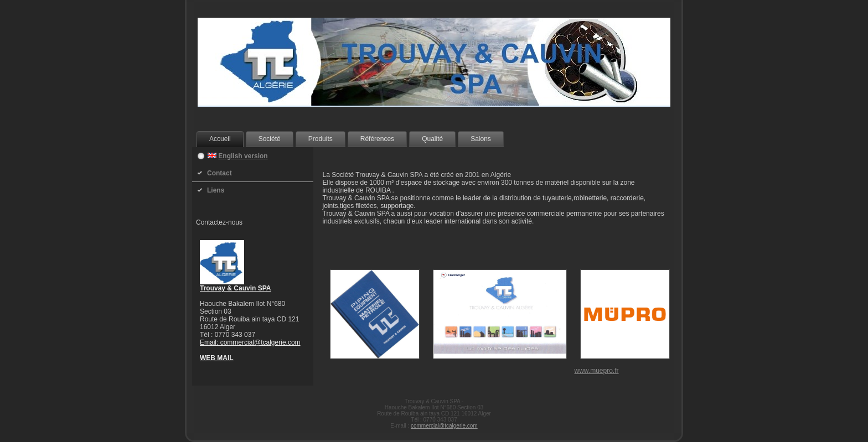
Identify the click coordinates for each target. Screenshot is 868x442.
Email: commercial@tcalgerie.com (250, 342)
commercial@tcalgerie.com (444, 426)
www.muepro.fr (597, 371)
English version (243, 156)
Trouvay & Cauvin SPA (235, 288)
